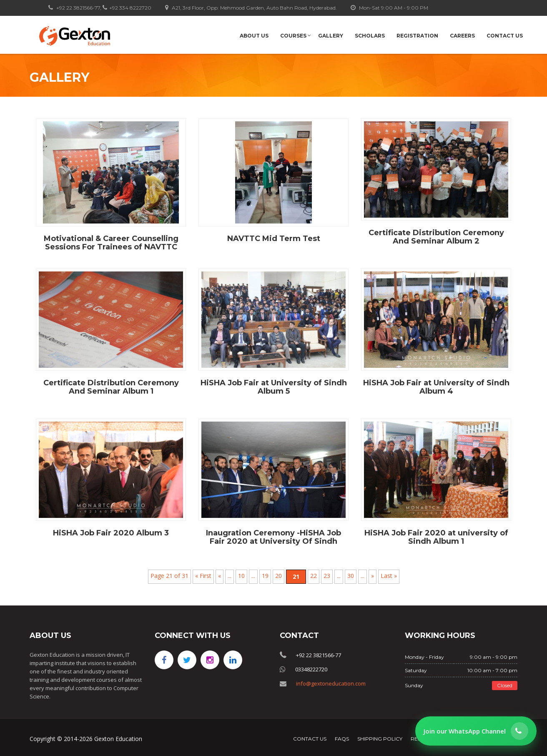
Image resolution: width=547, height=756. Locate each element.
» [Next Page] (373, 576)
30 (351, 576)
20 (279, 576)
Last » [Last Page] (389, 576)
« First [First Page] (203, 576)
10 (241, 576)
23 (327, 576)
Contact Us (310, 739)
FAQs (342, 739)
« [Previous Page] (220, 576)
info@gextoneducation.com (331, 683)
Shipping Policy (380, 739)
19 (265, 576)
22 (314, 576)
